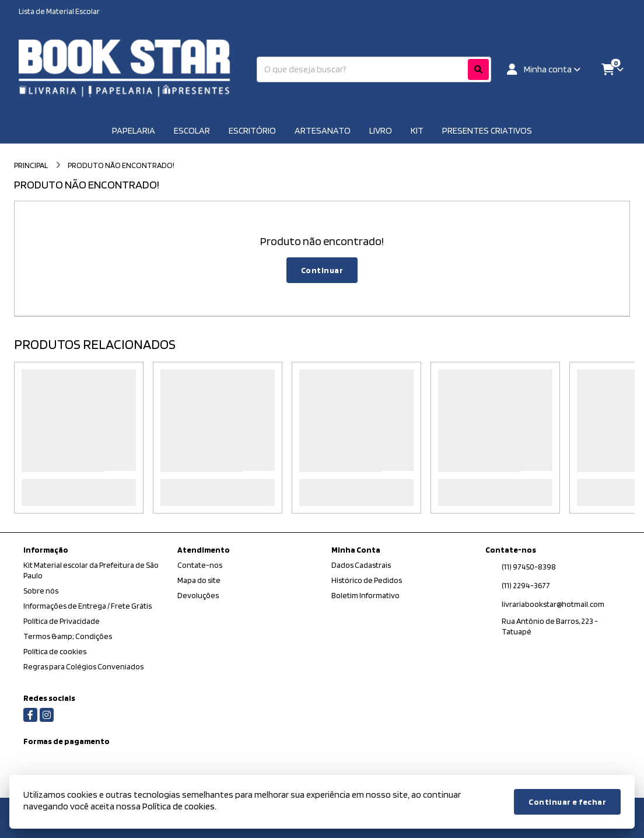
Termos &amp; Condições (68, 636)
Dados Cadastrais (361, 565)
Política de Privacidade (62, 621)
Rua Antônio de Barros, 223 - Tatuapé (550, 626)
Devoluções (198, 595)
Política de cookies (55, 651)
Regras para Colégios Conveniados (83, 666)
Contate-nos (200, 565)
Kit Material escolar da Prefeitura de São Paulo (91, 570)
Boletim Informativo (365, 595)
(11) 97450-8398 (529, 567)
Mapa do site (199, 580)
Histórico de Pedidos (367, 580)
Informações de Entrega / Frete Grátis (87, 606)
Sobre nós (41, 591)
